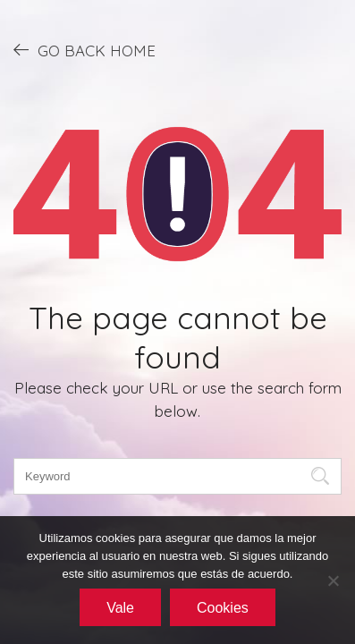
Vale (120, 608)
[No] (333, 580)
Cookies (223, 608)
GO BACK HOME (85, 50)
